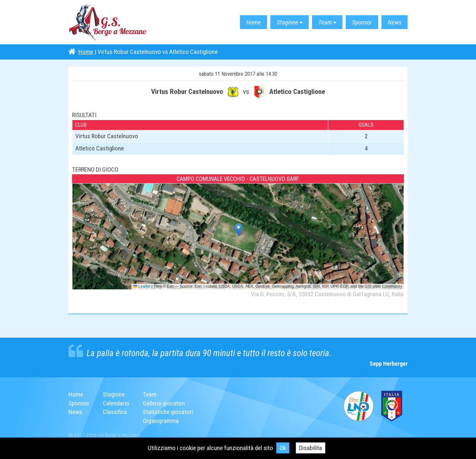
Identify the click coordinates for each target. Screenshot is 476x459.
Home (254, 22)
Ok (283, 448)
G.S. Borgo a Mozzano (108, 22)
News (395, 22)
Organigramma (161, 421)
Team (325, 22)
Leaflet (142, 286)
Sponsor (362, 22)
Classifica (115, 412)
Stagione (287, 22)
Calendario (116, 403)
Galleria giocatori (164, 403)
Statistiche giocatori (168, 412)
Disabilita (311, 448)
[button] (238, 230)
